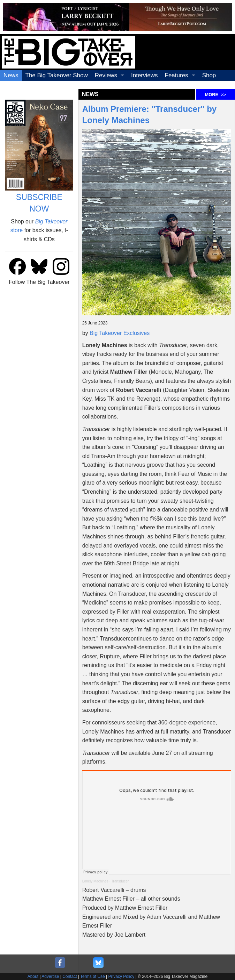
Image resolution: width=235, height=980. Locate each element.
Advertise (50, 977)
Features (177, 75)
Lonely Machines (95, 881)
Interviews (145, 75)
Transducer (120, 881)
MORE (215, 95)
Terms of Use (93, 977)
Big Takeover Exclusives (120, 333)
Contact (70, 977)
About (33, 977)
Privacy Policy (122, 977)
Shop (209, 75)
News (11, 75)
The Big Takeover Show (57, 75)
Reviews (106, 75)
